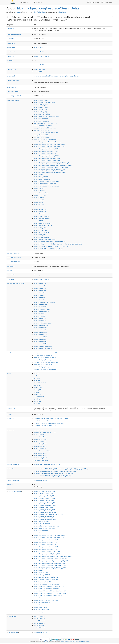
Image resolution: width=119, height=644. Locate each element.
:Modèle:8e (39, 297)
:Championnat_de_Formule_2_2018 (47, 151)
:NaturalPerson (39, 397)
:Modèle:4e (39, 295)
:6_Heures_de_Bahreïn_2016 (45, 503)
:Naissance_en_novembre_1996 (46, 123)
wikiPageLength (13, 91)
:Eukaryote (38, 401)
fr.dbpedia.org (62, 12)
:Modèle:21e (40, 291)
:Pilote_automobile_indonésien (45, 128)
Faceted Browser (93, 2)
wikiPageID (12, 87)
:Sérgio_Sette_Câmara (43, 225)
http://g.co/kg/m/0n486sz (41, 460)
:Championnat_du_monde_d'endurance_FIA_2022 (51, 561)
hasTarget (12, 616)
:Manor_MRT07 (41, 607)
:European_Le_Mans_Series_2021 (46, 579)
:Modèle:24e (40, 318)
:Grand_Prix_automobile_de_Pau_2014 (48, 589)
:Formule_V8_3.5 (41, 193)
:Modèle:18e (40, 286)
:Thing (36, 374)
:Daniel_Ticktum (41, 177)
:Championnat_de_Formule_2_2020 (47, 156)
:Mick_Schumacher (42, 232)
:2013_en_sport (41, 105)
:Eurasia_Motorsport (42, 179)
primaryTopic (13, 632)
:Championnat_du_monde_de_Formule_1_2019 (50, 172)
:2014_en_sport (41, 107)
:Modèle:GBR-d (41, 330)
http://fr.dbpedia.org (40, 12)
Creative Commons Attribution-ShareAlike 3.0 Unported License (75, 642)
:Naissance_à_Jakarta (43, 126)
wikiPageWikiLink (13, 100)
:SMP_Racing (40, 221)
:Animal (37, 399)
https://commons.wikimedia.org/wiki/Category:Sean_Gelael (51, 419)
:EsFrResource (39, 621)
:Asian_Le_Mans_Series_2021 (45, 528)
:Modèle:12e (40, 284)
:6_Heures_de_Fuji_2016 (43, 507)
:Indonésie (39, 52)
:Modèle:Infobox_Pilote (43, 346)
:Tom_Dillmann (40, 230)
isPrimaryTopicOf (13, 480)
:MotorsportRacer (40, 383)
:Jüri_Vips (39, 205)
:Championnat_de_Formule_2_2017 (47, 149)
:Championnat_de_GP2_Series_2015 (47, 158)
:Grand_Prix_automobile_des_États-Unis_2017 (50, 591)
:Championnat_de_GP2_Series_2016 (47, 160)
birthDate (11, 39)
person (19, 12)
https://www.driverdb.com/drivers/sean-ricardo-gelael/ (49, 423)
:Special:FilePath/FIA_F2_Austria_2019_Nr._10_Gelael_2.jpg (55, 471)
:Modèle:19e (40, 288)
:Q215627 (38, 390)
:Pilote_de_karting (41, 137)
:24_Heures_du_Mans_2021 (44, 491)
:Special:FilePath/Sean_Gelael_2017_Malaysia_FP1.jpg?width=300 (57, 76)
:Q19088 (38, 387)
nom (10, 270)
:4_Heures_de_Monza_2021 (44, 498)
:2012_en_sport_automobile (44, 102)
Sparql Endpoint (107, 2)
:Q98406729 (39, 69)
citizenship (11, 52)
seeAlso (11, 419)
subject (10, 353)
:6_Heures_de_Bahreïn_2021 (45, 505)
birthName (11, 43)
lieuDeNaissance (14, 262)
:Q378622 (38, 72)
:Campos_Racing (41, 119)
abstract (11, 28)
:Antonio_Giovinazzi (42, 521)
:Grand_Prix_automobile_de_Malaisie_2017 (49, 586)
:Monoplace (39, 207)
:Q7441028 (39, 435)
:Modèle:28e (40, 321)
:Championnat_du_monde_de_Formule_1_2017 (50, 170)
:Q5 (37, 392)
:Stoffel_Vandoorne (42, 605)
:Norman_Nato (40, 209)
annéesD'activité (14, 253)
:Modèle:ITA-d (40, 335)
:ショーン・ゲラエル (42, 451)
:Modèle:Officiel (41, 304)
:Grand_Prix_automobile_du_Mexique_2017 (49, 596)
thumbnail (11, 76)
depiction (11, 469)
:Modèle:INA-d (40, 332)
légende (11, 266)
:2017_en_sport (41, 109)
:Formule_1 (39, 188)
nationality (11, 65)
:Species (37, 404)
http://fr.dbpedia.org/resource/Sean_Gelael (49, 8)
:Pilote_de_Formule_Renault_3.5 (46, 133)
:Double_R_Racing (42, 237)
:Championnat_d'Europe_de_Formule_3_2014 (49, 147)
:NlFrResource (39, 616)
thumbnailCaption (13, 80)
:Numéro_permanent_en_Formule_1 (47, 600)
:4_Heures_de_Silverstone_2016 (46, 500)
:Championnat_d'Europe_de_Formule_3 (48, 142)
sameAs (11, 430)
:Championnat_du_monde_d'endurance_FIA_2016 (51, 167)
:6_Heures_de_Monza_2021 (44, 510)
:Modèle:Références (42, 309)
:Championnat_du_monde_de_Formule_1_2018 (50, 565)
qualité (11, 279)
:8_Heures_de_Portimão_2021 (45, 519)
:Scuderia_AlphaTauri (42, 223)
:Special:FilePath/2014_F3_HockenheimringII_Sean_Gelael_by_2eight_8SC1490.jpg (62, 469)
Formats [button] (38, 2)
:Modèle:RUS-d (41, 339)
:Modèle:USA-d (40, 342)
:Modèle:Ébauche (41, 311)
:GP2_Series (40, 195)
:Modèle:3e (39, 293)
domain (10, 56)
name (10, 485)
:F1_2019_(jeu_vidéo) (42, 582)
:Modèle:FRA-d (40, 328)
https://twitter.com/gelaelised (42, 421)
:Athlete (37, 380)
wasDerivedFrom (13, 464)
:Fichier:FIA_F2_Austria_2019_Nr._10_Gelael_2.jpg (51, 246)
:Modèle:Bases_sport (42, 323)
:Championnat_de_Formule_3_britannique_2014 (50, 242)
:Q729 (37, 394)
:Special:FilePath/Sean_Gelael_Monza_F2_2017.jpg (52, 476)
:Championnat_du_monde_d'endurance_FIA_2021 (51, 559)
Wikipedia (46, 642)
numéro (11, 275)
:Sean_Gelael (38, 430)
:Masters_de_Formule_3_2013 (45, 239)
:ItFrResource (39, 626)
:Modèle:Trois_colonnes (43, 349)
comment (11, 408)
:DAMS (38, 174)
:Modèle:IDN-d (40, 344)
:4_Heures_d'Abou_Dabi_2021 (45, 494)
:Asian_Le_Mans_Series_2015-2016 (47, 116)
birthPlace (11, 48)
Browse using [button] (26, 2)
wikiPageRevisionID (14, 96)
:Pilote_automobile (41, 56)
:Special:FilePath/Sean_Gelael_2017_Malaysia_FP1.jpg (53, 473)
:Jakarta (38, 48)
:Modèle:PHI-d (40, 337)
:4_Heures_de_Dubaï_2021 (44, 496)
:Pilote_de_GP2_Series (43, 135)
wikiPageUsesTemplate (16, 284)
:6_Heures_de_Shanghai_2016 (45, 512)
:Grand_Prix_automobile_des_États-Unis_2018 (50, 593)
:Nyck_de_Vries (41, 212)
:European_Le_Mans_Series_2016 (46, 181)
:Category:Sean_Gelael (45, 432)
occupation (11, 69)
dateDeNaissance (14, 257)
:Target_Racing (40, 228)
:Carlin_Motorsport (41, 121)
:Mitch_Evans (40, 235)
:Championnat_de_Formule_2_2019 (47, 154)
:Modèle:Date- (40, 300)
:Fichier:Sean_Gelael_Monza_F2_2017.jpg (48, 249)
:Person (37, 376)
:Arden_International (42, 114)
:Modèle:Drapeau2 (41, 325)
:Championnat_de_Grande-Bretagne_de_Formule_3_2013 (53, 165)
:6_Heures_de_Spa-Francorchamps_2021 (48, 514)
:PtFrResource (39, 619)
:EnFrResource (39, 623)
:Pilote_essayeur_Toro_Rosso (45, 140)
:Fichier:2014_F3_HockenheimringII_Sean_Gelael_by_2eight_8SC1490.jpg (58, 244)
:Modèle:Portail (40, 307)
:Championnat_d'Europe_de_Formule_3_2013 (49, 144)
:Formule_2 (39, 191)
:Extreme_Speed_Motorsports (45, 184)
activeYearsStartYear (14, 34)
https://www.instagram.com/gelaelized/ (45, 426)
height (10, 61)
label (10, 414)
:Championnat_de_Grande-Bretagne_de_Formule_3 (51, 163)
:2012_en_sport (41, 100)
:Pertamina (39, 214)
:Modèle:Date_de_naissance (44, 302)
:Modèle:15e (40, 314)
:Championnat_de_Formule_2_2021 (47, 549)
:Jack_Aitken (40, 200)
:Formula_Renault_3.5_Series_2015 (47, 186)
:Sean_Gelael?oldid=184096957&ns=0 (48, 464)
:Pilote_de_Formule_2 (43, 130)
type (9, 374)
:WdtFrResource (40, 628)
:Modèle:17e (40, 316)
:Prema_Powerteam (42, 219)
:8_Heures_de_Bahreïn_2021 (45, 517)
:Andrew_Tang (40, 112)
